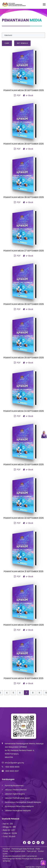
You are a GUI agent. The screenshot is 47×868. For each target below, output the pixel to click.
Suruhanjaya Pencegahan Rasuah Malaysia (23, 802)
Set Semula (22, 43)
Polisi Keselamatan (17, 851)
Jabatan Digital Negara (15, 794)
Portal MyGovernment (14, 786)
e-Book (28, 95)
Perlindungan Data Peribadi (23, 849)
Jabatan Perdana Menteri (16, 790)
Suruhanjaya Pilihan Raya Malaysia (19, 806)
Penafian (6, 849)
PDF (17, 95)
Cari (7, 43)
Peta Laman (32, 851)
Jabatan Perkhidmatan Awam (17, 798)
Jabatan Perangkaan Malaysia (18, 811)
